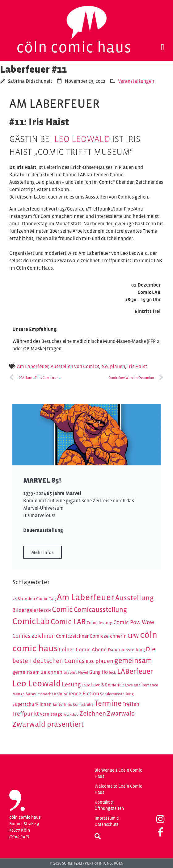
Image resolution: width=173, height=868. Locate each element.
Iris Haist (137, 366)
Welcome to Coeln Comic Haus (118, 789)
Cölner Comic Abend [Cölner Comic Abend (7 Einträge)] (83, 649)
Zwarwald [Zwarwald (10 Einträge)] (121, 713)
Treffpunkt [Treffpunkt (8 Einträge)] (26, 714)
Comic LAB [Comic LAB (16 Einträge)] (68, 622)
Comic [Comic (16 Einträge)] (62, 609)
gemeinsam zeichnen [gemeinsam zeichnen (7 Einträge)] (37, 672)
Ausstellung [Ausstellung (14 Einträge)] (135, 598)
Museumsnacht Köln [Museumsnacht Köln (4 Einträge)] (44, 694)
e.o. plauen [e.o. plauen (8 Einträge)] (99, 661)
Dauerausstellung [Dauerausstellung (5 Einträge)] (126, 650)
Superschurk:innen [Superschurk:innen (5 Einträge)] (32, 704)
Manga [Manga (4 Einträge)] (19, 694)
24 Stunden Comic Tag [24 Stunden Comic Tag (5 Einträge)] (34, 599)
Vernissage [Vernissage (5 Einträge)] (51, 714)
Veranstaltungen (136, 81)
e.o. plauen (113, 366)
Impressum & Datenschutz (107, 821)
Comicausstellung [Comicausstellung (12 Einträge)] (100, 610)
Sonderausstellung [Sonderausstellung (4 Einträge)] (117, 694)
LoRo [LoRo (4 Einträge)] (86, 685)
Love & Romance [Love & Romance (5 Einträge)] (108, 685)
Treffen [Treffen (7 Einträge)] (131, 704)
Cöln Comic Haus (74, 47)
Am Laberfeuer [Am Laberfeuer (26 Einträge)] (86, 597)
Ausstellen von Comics (75, 366)
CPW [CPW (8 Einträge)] (133, 636)
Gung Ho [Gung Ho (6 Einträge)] (99, 672)
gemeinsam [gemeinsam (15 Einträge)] (133, 660)
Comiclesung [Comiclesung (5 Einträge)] (99, 623)
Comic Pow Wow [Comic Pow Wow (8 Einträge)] (134, 622)
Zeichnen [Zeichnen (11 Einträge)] (93, 713)
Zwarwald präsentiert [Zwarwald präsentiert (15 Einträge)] (48, 724)
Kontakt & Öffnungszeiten (109, 805)
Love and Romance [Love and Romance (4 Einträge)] (141, 685)
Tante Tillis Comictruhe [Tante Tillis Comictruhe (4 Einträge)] (73, 704)
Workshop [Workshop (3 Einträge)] (71, 714)
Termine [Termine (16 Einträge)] (108, 703)
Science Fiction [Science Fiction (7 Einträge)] (81, 693)
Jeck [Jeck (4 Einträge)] (112, 672)
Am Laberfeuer (33, 366)
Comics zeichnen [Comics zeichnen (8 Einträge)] (34, 636)
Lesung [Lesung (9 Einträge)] (71, 684)
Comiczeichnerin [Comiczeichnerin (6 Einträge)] (108, 636)
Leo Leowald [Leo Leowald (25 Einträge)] (37, 683)
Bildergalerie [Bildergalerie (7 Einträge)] (28, 610)
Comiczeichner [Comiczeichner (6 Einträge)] (72, 636)
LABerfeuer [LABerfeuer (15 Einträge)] (135, 671)
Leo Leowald (82, 139)
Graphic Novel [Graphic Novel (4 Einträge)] (76, 672)
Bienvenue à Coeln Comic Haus (118, 773)
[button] (162, 47)
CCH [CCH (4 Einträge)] (47, 611)
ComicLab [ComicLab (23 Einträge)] (31, 621)
